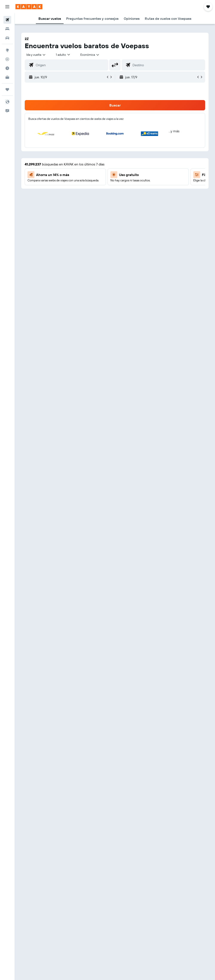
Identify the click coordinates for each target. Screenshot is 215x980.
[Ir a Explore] (7, 50)
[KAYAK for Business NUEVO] (7, 77)
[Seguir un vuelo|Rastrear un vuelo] (7, 59)
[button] (7, 7)
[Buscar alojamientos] (7, 29)
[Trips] (7, 90)
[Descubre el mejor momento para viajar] (7, 68)
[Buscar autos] (7, 38)
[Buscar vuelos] (7, 20)
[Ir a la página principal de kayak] (29, 7)
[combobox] (90, 55)
